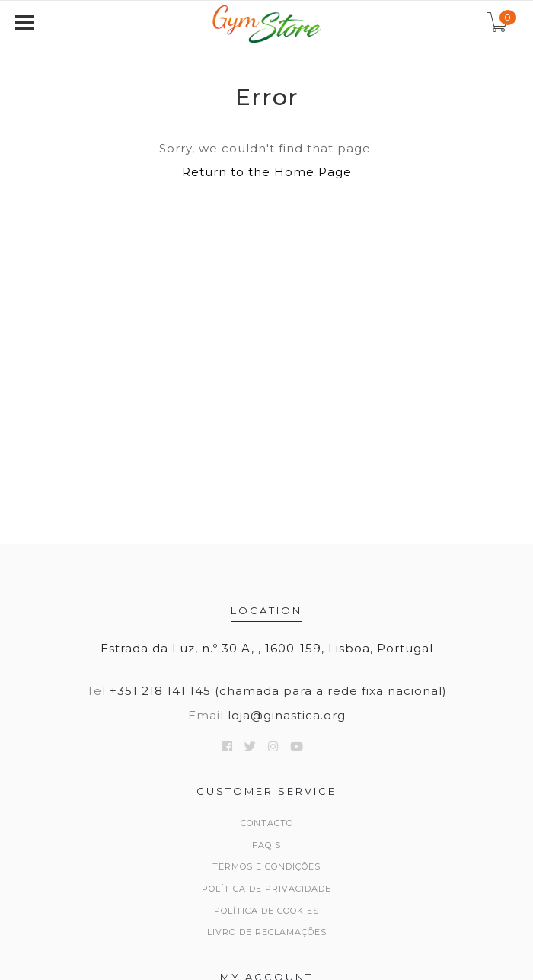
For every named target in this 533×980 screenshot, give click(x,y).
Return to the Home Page (267, 172)
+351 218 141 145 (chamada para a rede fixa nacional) (278, 691)
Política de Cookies (266, 911)
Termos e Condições (266, 866)
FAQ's (266, 845)
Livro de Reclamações (267, 932)
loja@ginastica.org (287, 715)
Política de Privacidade (266, 889)
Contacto (267, 823)
